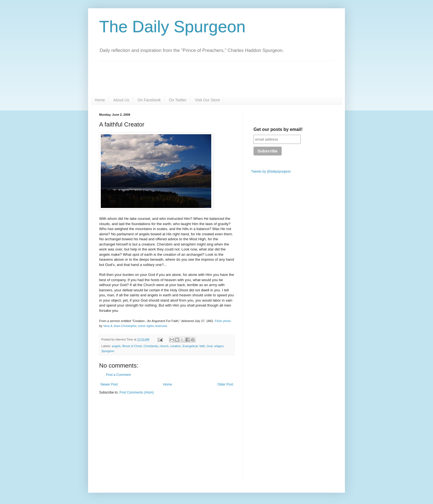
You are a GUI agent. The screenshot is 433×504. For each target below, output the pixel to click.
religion (219, 346)
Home (100, 100)
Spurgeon (108, 351)
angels (116, 346)
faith (202, 346)
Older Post (225, 384)
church (164, 346)
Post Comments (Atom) (137, 392)
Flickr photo (223, 321)
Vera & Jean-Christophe (120, 326)
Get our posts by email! (278, 129)
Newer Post (109, 384)
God (210, 346)
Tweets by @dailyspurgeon (271, 171)
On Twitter (178, 100)
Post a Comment (118, 375)
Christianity (151, 346)
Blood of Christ (132, 346)
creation (176, 346)
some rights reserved (152, 326)
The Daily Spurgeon (172, 27)
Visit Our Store (208, 100)
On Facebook (149, 100)
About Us (121, 100)
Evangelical (190, 346)
